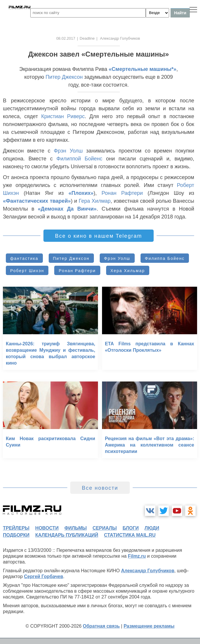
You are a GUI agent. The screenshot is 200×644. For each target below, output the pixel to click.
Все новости (100, 488)
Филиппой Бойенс (79, 159)
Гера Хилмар (95, 201)
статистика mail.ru (130, 535)
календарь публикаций (67, 535)
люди (152, 528)
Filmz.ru (137, 556)
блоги (130, 528)
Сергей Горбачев (43, 576)
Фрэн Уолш (68, 151)
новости (47, 528)
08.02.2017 (66, 38)
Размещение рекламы (149, 626)
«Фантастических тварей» (37, 201)
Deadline (87, 38)
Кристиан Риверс (63, 116)
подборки (16, 535)
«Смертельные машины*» (143, 69)
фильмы (76, 528)
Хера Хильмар (128, 271)
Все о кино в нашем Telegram (99, 236)
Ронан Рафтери (122, 193)
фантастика (24, 258)
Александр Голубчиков (148, 571)
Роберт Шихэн (27, 271)
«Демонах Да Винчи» (67, 209)
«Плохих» (81, 193)
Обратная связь (101, 626)
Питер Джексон (64, 77)
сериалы (105, 528)
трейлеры (16, 528)
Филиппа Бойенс (165, 258)
